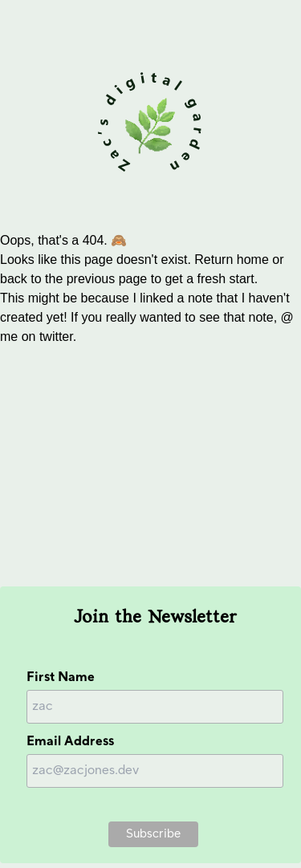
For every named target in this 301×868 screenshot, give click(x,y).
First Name (61, 677)
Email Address (70, 742)
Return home (232, 260)
